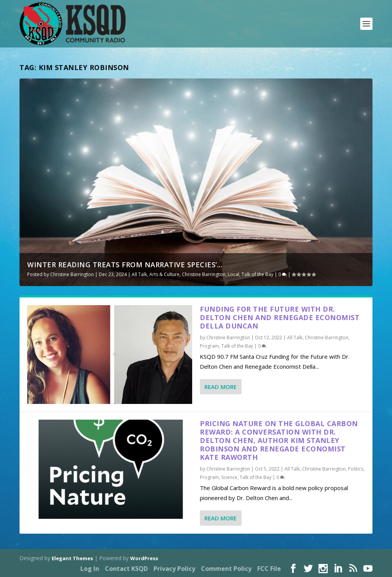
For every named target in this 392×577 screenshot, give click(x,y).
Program (209, 346)
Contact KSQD (126, 569)
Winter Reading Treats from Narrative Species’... (125, 265)
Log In (90, 569)
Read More (220, 387)
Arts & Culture (164, 274)
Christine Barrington (72, 274)
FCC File (269, 569)
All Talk (139, 274)
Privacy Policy (174, 569)
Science (229, 477)
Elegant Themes (72, 558)
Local (234, 274)
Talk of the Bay (257, 274)
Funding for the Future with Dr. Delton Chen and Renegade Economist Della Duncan (280, 317)
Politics (356, 469)
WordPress (144, 558)
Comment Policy (226, 569)
